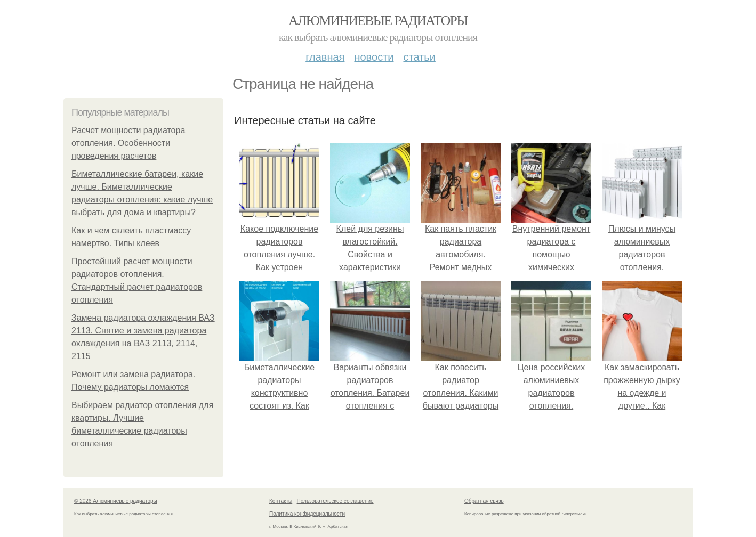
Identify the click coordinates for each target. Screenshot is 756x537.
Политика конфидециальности (307, 514)
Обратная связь (484, 501)
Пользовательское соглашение (335, 501)
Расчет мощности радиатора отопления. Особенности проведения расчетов (128, 143)
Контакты (281, 501)
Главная (325, 57)
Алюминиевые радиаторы (378, 21)
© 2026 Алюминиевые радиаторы (116, 501)
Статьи (419, 57)
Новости (374, 57)
